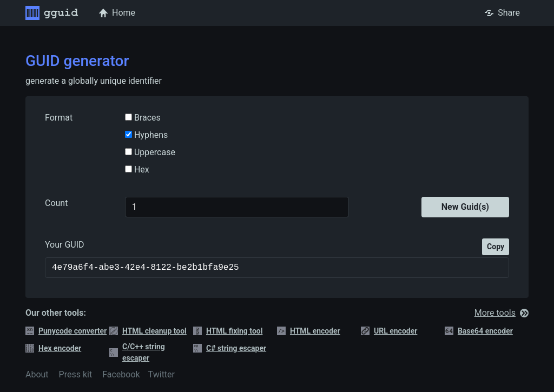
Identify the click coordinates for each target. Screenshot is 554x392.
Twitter (161, 374)
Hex (141, 170)
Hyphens (150, 135)
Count (56, 203)
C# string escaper (230, 348)
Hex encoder (53, 348)
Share (502, 13)
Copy (496, 247)
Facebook (121, 374)
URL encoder (389, 331)
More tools (502, 313)
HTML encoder (309, 331)
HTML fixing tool (228, 331)
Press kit (76, 374)
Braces (146, 118)
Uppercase (154, 152)
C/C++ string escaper (137, 352)
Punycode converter (66, 331)
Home (117, 13)
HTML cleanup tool (148, 331)
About (37, 374)
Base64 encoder (479, 331)
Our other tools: (56, 313)
